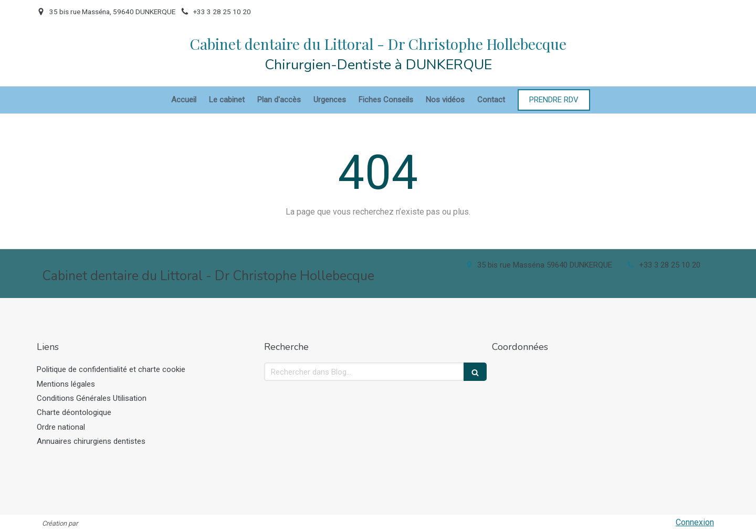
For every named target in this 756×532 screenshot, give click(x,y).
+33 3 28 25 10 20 (670, 265)
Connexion (695, 522)
